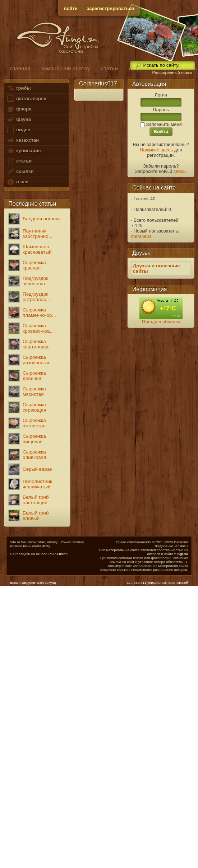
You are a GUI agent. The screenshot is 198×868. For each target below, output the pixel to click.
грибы (19, 88)
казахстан (23, 140)
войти (71, 8)
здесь (180, 171)
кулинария (24, 151)
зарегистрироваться (111, 8)
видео (18, 130)
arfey (46, 546)
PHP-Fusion (58, 554)
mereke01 (141, 236)
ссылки (20, 172)
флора (19, 109)
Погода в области (161, 322)
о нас (17, 182)
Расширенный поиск (172, 72)
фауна (19, 120)
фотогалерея (26, 99)
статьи (19, 161)
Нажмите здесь (156, 150)
